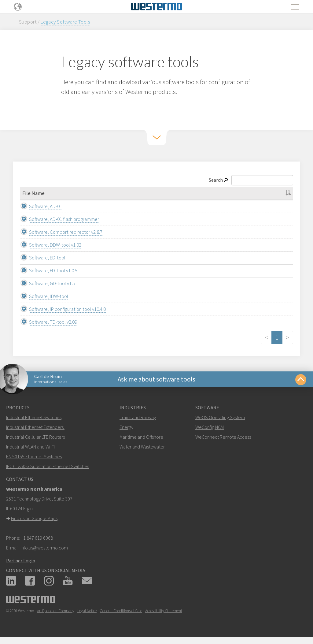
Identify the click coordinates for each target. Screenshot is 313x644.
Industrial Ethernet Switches (34, 417)
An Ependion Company (56, 611)
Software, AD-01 (39, 206)
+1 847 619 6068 (37, 538)
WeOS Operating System (220, 417)
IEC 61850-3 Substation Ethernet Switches (48, 466)
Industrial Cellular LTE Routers (35, 437)
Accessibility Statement (164, 611)
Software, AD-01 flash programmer (57, 219)
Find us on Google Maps (34, 518)
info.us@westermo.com (44, 548)
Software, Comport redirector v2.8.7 (59, 232)
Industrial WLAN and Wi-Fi (30, 447)
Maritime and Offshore (141, 437)
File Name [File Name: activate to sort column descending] (33, 193)
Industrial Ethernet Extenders (35, 427)
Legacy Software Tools (65, 22)
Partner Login (21, 560)
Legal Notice (87, 611)
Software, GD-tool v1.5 (45, 283)
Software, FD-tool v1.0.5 (46, 270)
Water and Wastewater (142, 447)
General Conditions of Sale (121, 611)
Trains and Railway (138, 417)
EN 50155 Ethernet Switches (34, 456)
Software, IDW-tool (42, 296)
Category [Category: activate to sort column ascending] (155, 193)
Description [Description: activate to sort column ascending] (252, 193)
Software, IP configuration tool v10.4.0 (61, 309)
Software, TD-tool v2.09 (46, 322)
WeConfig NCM (210, 427)
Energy (126, 427)
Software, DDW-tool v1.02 (48, 245)
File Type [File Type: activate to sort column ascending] (202, 193)
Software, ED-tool (41, 258)
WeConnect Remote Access (223, 437)
